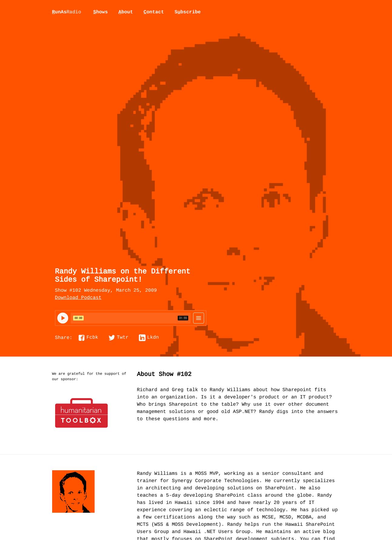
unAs (67, 12)
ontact (154, 12)
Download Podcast (78, 298)
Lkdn (153, 338)
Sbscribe (188, 12)
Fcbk (92, 338)
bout (126, 12)
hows (101, 12)
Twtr (122, 338)
